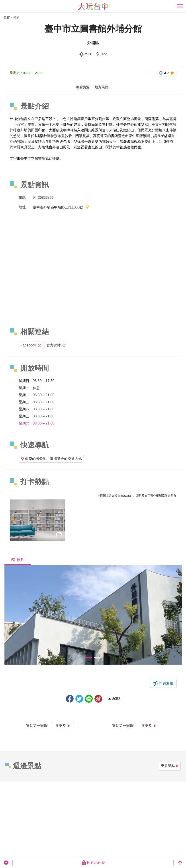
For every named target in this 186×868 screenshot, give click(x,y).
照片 (18, 560)
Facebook (31, 345)
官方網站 (56, 345)
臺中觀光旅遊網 (93, 6)
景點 (16, 18)
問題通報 (166, 683)
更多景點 (170, 766)
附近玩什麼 (93, 863)
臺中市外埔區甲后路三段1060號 (61, 207)
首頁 (7, 18)
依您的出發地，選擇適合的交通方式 (51, 459)
